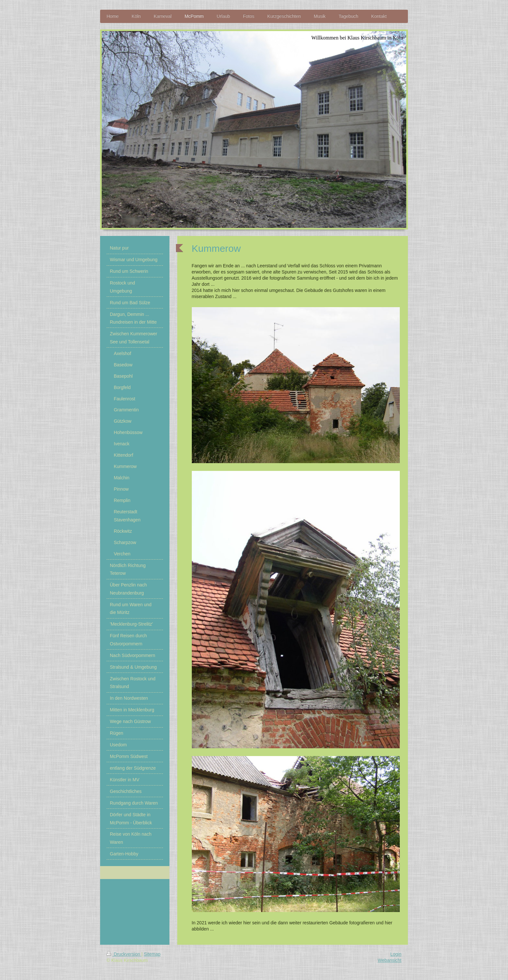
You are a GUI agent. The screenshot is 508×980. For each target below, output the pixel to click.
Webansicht (390, 960)
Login (396, 954)
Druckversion (124, 954)
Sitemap (152, 954)
